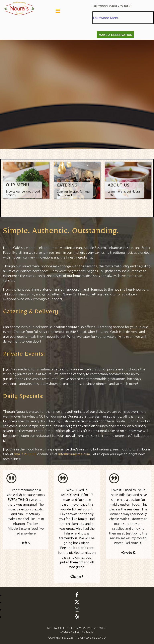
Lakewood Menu (106, 18)
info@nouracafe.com (74, 454)
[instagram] (77, 609)
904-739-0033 (25, 454)
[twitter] (77, 602)
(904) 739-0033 (120, 6)
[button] (58, 11)
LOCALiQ (100, 638)
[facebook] (77, 595)
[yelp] (77, 616)
